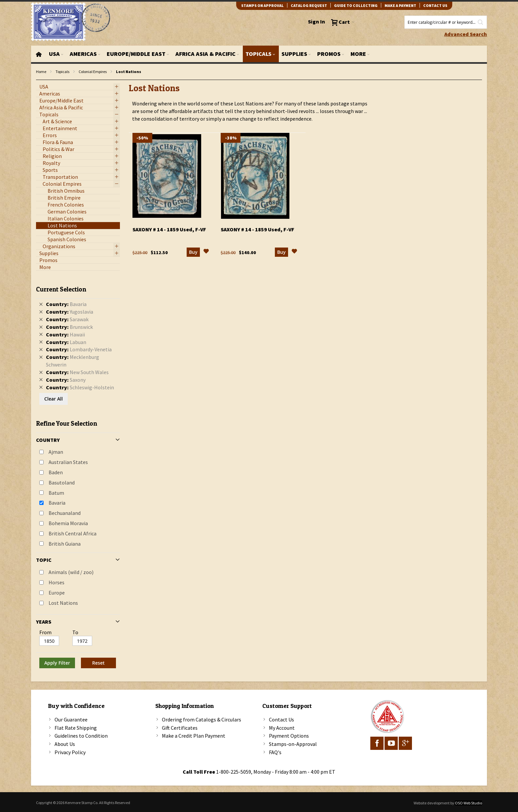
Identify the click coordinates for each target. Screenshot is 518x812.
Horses (56, 582)
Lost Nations (63, 603)
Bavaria (57, 503)
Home (41, 72)
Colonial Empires (93, 72)
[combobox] (446, 22)
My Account (282, 728)
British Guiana (65, 544)
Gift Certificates (180, 728)
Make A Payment (400, 5)
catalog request (309, 5)
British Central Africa (73, 533)
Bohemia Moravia (68, 523)
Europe (57, 593)
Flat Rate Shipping (76, 728)
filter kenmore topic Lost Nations (39, 80)
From (45, 632)
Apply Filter (57, 663)
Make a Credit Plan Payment (194, 736)
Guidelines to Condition (81, 736)
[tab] (78, 474)
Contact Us (281, 719)
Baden (56, 472)
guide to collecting (356, 5)
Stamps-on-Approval (293, 744)
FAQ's (275, 752)
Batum (56, 493)
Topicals (62, 72)
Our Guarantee (71, 719)
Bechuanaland (65, 513)
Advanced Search (466, 34)
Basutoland (62, 483)
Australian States (68, 462)
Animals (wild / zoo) (71, 572)
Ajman (56, 452)
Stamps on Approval (262, 5)
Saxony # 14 (169, 229)
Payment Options (289, 736)
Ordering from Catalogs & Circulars (202, 719)
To (75, 632)
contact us (435, 5)
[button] (206, 252)
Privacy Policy (70, 752)
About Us (65, 744)
